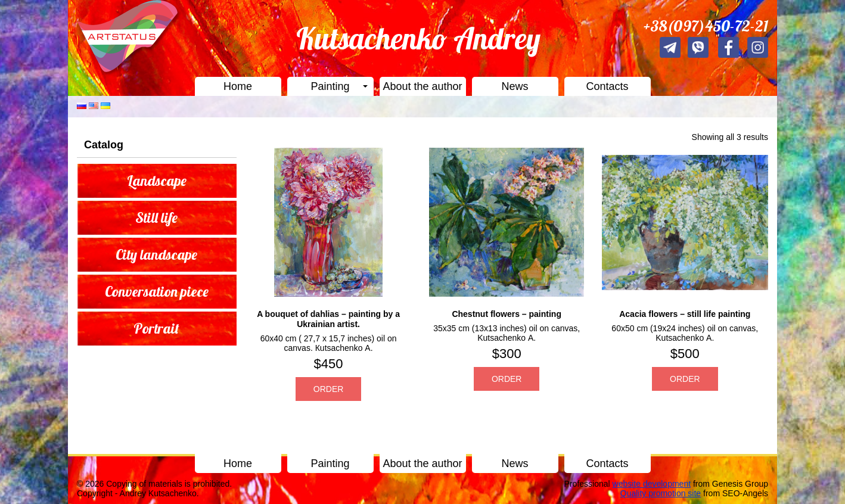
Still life (156, 217)
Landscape (157, 181)
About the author (422, 86)
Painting (330, 86)
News (515, 86)
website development (652, 484)
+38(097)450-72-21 (706, 26)
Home (238, 86)
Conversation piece (157, 291)
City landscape (156, 254)
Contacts (607, 86)
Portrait (156, 328)
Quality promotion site (661, 493)
